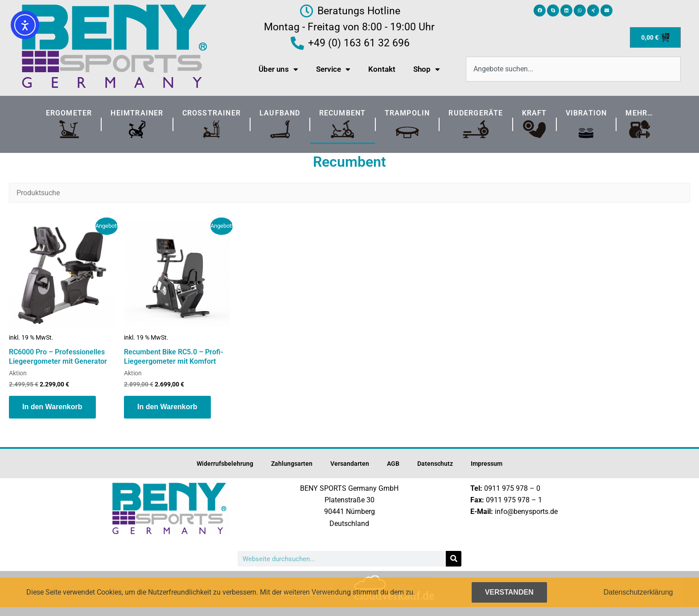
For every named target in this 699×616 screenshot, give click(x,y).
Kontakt (382, 69)
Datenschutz (435, 464)
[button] (540, 10)
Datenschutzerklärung (638, 592)
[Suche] (454, 559)
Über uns (278, 69)
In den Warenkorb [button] (52, 407)
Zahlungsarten (292, 464)
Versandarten (350, 464)
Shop (427, 69)
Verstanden (509, 592)
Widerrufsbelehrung (225, 464)
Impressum (487, 464)
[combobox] (573, 69)
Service (333, 69)
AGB (393, 464)
